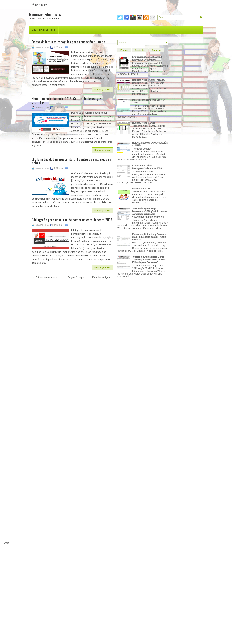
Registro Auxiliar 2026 (144, 123)
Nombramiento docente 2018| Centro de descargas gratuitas (67, 100)
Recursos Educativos (45, 14)
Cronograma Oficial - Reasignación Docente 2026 (147, 167)
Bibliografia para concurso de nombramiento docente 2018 (72, 220)
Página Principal (40, 5)
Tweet (6, 543)
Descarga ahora (102, 90)
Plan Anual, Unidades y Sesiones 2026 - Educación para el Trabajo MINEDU (149, 237)
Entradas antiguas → (103, 277)
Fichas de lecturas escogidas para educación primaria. (69, 42)
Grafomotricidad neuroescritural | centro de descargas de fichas (72, 161)
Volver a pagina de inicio (44, 30)
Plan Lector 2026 (141, 189)
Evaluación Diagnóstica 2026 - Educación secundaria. (148, 58)
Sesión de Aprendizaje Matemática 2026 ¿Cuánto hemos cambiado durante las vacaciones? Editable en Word (150, 213)
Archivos (156, 50)
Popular (124, 50)
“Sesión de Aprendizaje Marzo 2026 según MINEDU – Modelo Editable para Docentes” (148, 260)
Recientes (140, 50)
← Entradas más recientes (46, 277)
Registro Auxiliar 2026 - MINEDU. (149, 80)
